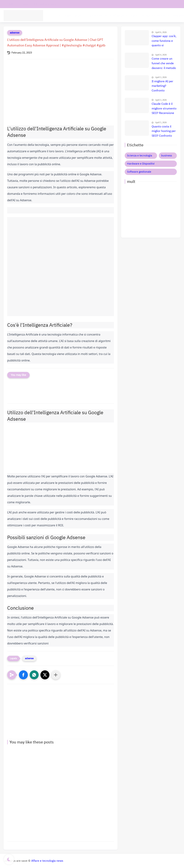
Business (178, 15)
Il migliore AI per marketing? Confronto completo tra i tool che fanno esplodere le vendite (164, 86)
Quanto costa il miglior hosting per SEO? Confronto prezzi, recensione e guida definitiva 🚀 (164, 131)
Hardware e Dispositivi (155, 15)
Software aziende (96, 15)
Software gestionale (139, 172)
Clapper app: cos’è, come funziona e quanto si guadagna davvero (164, 41)
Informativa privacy (45, 4)
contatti (9, 4)
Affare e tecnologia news (47, 861)
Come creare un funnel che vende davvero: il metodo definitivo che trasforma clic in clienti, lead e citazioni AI (164, 64)
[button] (23, 675)
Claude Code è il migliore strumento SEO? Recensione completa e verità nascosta (164, 109)
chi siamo (24, 4)
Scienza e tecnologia (140, 156)
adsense (15, 33)
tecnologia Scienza (70, 15)
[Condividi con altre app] (56, 675)
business (167, 156)
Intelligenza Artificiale (124, 15)
